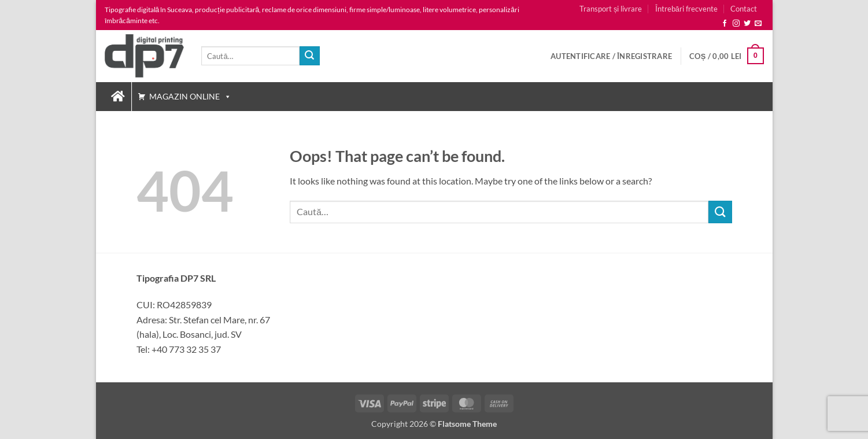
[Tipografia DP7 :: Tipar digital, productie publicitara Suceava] (118, 97)
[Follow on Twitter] (747, 24)
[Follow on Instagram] (736, 24)
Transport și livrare (611, 9)
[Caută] (309, 56)
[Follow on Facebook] (725, 24)
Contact (744, 9)
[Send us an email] (758, 24)
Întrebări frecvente (686, 9)
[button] (611, 56)
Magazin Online (190, 96)
